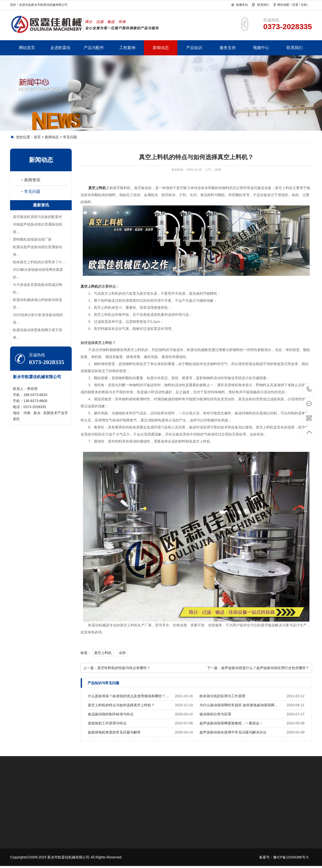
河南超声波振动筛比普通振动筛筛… (37, 228)
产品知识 (194, 48)
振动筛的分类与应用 (215, 714)
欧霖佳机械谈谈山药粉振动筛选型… (37, 303)
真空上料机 (103, 653)
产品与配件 (94, 48)
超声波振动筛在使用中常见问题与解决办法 (233, 732)
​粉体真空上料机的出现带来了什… (39, 262)
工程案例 (127, 48)
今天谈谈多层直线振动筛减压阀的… (37, 288)
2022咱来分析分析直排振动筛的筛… (38, 319)
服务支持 (228, 48)
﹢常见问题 (30, 191)
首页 (37, 137)
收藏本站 (242, 5)
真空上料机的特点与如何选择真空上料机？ (121, 705)
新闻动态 (161, 48)
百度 (295, 5)
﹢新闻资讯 (30, 180)
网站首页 (27, 48)
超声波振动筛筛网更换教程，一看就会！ (231, 723)
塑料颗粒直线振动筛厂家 (32, 239)
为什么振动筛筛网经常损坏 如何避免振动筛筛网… (239, 705)
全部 (122, 653)
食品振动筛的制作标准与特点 (111, 714)
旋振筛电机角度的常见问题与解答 (114, 732)
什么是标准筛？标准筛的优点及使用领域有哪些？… (128, 696)
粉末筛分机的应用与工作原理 (222, 696)
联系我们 (263, 5)
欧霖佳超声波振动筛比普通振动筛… (37, 251)
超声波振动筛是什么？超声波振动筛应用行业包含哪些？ (265, 668)
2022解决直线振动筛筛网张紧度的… (38, 273)
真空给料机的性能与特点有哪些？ (124, 668)
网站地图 (283, 5)
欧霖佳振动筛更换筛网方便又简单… (37, 334)
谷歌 (304, 5)
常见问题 (70, 137)
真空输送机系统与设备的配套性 (37, 217)
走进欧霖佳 (60, 48)
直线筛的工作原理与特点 (107, 723)
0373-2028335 (309, 390)
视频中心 (261, 48)
